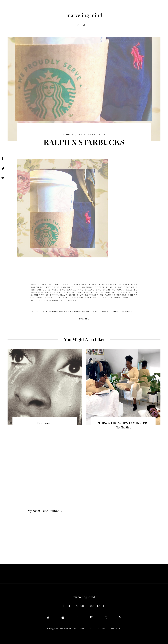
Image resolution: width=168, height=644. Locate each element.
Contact (97, 606)
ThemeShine (114, 629)
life (87, 319)
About (81, 606)
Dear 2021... (45, 424)
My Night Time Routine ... (45, 511)
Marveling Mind (74, 629)
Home (68, 606)
